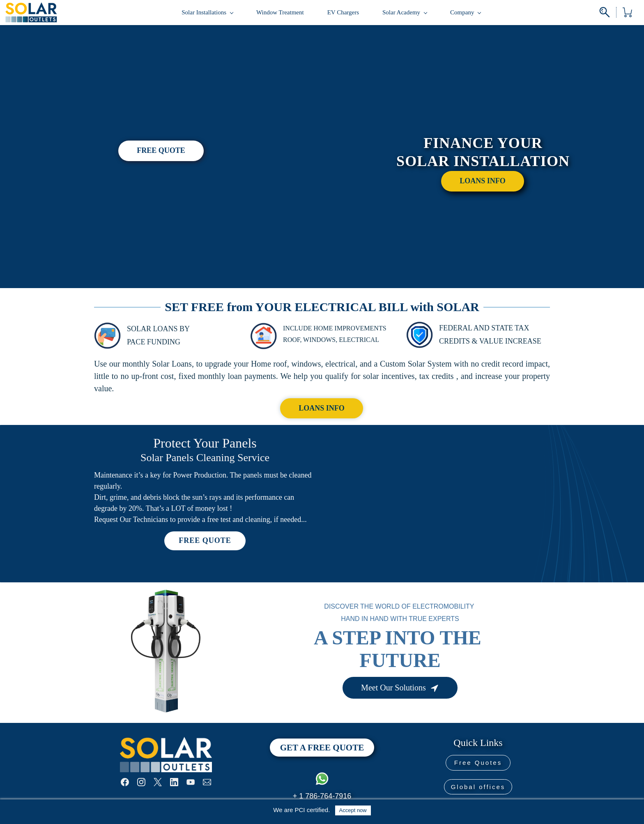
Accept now (353, 810)
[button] (161, 152)
